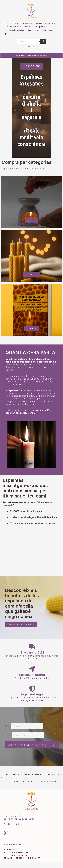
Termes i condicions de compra (22, 858)
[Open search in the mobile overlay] (32, 41)
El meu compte (49, 30)
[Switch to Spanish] (34, 47)
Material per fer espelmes (35, 27)
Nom (8, 726)
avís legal (10, 850)
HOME (7, 23)
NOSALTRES (50, 23)
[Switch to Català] (29, 47)
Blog (29, 30)
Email (8, 735)
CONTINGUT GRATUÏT (14, 27)
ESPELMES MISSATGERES (33, 23)
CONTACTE (37, 30)
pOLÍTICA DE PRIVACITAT (17, 853)
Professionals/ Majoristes (15, 30)
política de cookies (15, 855)
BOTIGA (17, 23)
